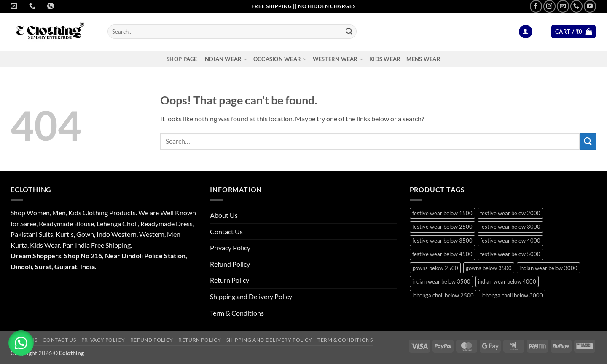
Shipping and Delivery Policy (251, 296)
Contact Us (226, 232)
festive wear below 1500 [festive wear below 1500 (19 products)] (442, 213)
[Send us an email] (563, 6)
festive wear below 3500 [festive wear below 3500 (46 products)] (442, 241)
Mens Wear (423, 59)
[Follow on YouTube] (590, 6)
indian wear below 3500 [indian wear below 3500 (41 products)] (441, 281)
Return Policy (230, 280)
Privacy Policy (230, 248)
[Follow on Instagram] (549, 6)
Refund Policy (230, 264)
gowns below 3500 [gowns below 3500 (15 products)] (489, 268)
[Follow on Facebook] (536, 6)
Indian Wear (225, 59)
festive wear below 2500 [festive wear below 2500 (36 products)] (442, 227)
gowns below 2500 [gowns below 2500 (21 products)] (435, 268)
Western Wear (338, 59)
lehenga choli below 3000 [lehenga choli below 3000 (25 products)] (512, 295)
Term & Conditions (237, 313)
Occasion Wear (280, 59)
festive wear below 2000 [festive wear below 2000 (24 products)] (510, 213)
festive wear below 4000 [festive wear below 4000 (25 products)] (510, 241)
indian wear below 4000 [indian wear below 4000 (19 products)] (507, 281)
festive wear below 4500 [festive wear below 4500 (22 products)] (442, 254)
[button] (526, 32)
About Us (224, 215)
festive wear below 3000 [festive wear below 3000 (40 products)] (510, 227)
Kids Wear (385, 59)
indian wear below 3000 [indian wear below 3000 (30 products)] (548, 268)
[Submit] (349, 32)
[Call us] (576, 6)
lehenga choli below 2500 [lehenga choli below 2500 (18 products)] (443, 295)
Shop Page (182, 59)
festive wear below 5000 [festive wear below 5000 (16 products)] (510, 254)
